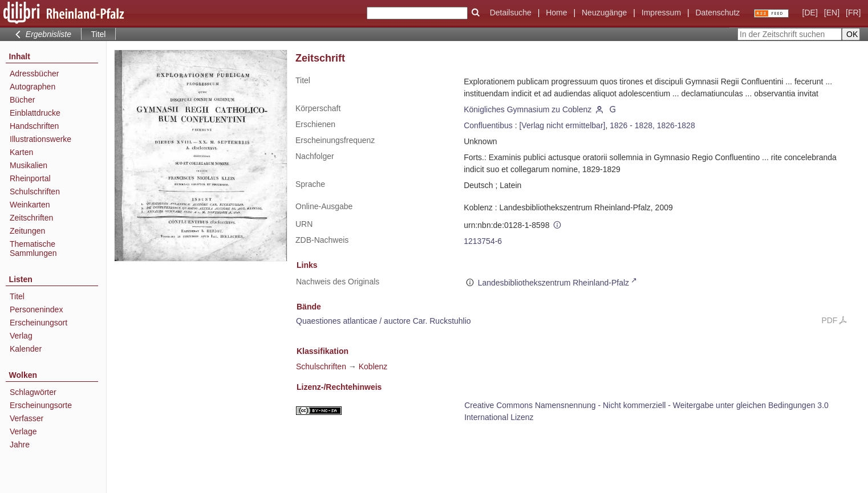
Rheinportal (30, 178)
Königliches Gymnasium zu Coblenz (528, 109)
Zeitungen (27, 231)
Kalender (26, 349)
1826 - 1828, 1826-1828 (652, 125)
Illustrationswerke (40, 139)
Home (556, 13)
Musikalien (29, 165)
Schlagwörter (33, 392)
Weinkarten (30, 205)
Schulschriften (35, 192)
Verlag (21, 336)
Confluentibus (488, 125)
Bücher (22, 100)
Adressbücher (34, 74)
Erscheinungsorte (41, 405)
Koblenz (373, 366)
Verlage (23, 431)
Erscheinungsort (38, 323)
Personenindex (36, 309)
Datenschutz (717, 13)
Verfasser (27, 418)
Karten (21, 152)
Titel (17, 296)
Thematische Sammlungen (33, 248)
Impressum (661, 13)
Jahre (20, 445)
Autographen (33, 87)
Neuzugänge (604, 13)
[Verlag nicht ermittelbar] (562, 125)
